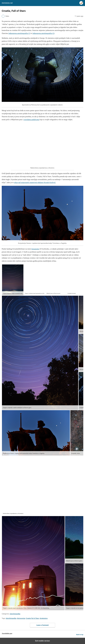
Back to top (80, 635)
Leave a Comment (43, 625)
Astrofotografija (15, 614)
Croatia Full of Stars (32, 618)
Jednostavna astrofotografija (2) (43, 33)
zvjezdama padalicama (31, 120)
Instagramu (35, 249)
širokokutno (44, 618)
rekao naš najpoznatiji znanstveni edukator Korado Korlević (35, 182)
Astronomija (21, 618)
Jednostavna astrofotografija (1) (19, 33)
